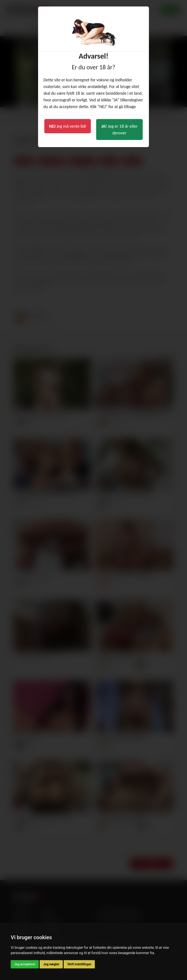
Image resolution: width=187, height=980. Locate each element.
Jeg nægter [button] (51, 964)
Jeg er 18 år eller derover (119, 129)
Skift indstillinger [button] (79, 964)
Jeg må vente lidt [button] (68, 126)
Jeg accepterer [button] (25, 964)
